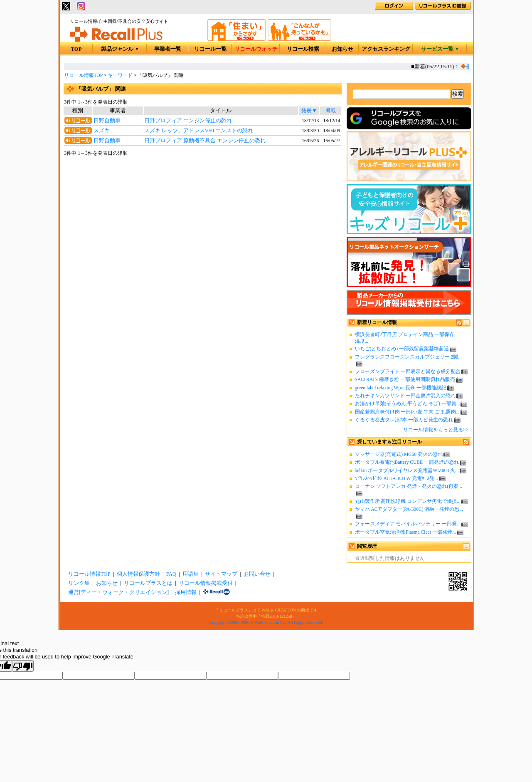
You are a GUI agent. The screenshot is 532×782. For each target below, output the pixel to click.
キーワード (120, 75)
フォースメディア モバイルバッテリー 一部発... (408, 524)
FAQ (171, 574)
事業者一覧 (168, 49)
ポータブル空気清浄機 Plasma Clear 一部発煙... (405, 532)
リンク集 (79, 583)
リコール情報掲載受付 (206, 583)
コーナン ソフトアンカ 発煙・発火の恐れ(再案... (409, 486)
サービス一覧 (440, 49)
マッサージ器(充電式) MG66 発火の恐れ (399, 454)
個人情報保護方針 (138, 574)
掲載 (330, 111)
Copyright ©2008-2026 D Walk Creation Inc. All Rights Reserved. (266, 622)
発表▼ (309, 111)
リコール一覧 (210, 49)
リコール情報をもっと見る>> (436, 430)
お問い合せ (257, 574)
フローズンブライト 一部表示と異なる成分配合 (408, 371)
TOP (76, 49)
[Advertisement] (202, 225)
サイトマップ (221, 574)
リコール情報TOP (83, 75)
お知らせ (342, 49)
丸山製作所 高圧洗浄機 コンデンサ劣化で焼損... (408, 501)
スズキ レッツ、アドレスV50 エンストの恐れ (199, 131)
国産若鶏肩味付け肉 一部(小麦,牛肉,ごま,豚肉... (407, 412)
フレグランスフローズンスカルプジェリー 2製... (408, 357)
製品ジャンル (120, 49)
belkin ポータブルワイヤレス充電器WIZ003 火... (407, 470)
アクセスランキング (386, 49)
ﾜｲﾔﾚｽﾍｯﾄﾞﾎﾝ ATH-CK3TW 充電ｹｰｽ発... (397, 478)
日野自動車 (107, 121)
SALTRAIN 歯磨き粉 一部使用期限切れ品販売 (405, 379)
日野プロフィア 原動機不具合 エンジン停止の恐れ (205, 141)
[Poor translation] (23, 666)
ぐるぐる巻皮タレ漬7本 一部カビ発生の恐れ (404, 420)
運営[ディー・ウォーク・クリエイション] (119, 592)
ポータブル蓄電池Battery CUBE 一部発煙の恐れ (407, 462)
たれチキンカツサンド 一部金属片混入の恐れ (405, 396)
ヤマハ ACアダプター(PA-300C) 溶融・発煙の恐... (409, 509)
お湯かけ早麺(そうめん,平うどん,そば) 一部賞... (408, 403)
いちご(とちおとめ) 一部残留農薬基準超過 (402, 349)
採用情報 (186, 592)
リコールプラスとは (148, 583)
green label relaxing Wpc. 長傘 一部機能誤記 (401, 388)
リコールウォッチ (256, 49)
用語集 (191, 574)
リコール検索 (303, 49)
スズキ (102, 131)
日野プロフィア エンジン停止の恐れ (188, 121)
